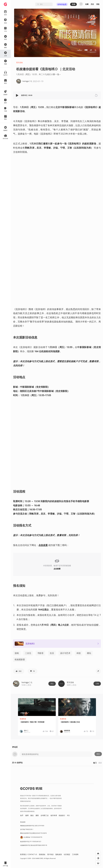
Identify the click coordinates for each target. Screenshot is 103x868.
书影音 (40, 653)
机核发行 (62, 815)
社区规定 (67, 854)
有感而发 (23, 719)
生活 (52, 653)
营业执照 (23, 822)
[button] (17, 95)
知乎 (22, 815)
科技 (79, 653)
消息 (98, 4)
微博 (27, 815)
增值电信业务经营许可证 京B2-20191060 (32, 826)
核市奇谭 (54, 815)
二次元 (28, 653)
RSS (68, 815)
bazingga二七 (27, 682)
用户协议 (50, 854)
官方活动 (19, 63)
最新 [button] (100, 763)
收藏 (87, 4)
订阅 (97, 684)
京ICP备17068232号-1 (27, 829)
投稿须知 (42, 854)
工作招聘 (75, 854)
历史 (92, 4)
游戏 (17, 653)
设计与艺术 (65, 653)
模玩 (89, 653)
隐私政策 (59, 854)
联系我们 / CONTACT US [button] (29, 854)
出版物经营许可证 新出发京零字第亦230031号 (34, 845)
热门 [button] (95, 763)
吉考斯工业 (45, 815)
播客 (37, 815)
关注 (52, 684)
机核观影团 (20, 659)
